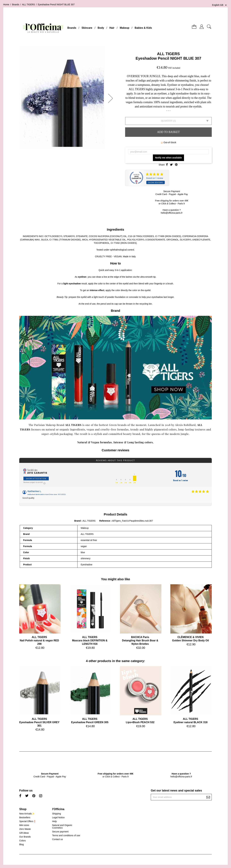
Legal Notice (58, 817)
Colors (22, 841)
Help (54, 821)
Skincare (87, 28)
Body (101, 28)
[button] (111, 98)
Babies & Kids (143, 28)
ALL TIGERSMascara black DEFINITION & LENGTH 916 (90, 640)
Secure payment (60, 832)
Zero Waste (25, 829)
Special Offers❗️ (28, 821)
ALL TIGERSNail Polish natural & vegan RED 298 (39, 640)
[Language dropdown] (220, 5)
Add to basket (168, 132)
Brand (77, 521)
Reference (105, 521)
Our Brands (25, 837)
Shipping (57, 814)
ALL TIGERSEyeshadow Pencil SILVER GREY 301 (39, 722)
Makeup (124, 28)
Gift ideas (24, 833)
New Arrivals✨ (27, 814)
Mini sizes (24, 825)
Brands (72, 28)
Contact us (58, 839)
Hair (112, 28)
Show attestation (36, 479)
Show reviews (156, 182)
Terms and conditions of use (66, 835)
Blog (21, 844)
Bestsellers (25, 817)
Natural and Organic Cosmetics (62, 826)
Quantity (167, 121)
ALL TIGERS (168, 54)
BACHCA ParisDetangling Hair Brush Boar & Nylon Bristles (140, 640)
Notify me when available (169, 158)
